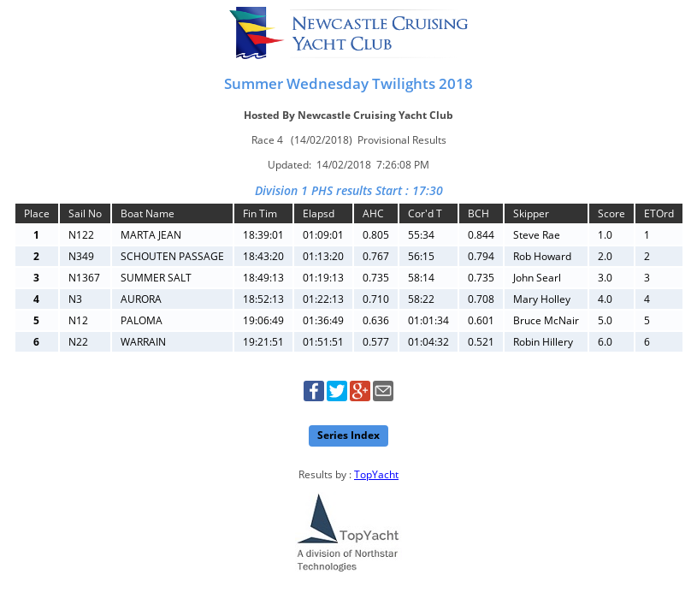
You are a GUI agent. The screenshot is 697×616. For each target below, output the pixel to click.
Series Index (348, 435)
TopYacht (376, 474)
